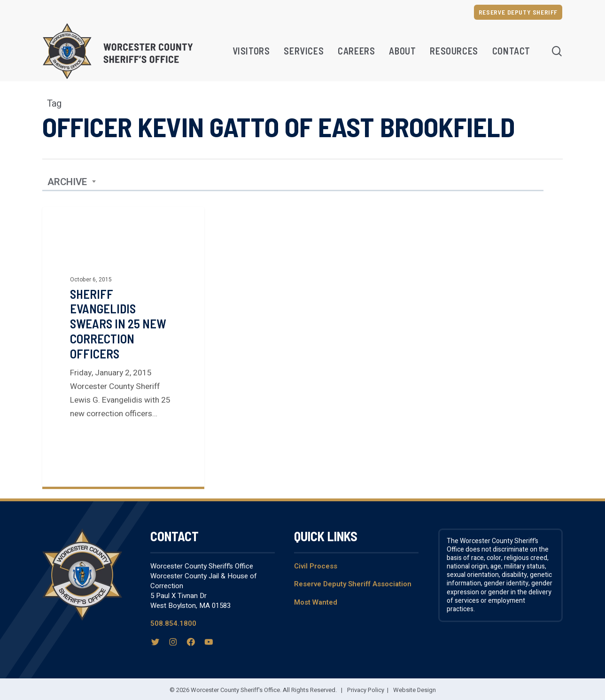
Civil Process (316, 566)
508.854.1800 (173, 623)
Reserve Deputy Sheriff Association (353, 584)
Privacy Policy (366, 690)
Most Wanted (316, 602)
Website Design (415, 690)
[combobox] (72, 182)
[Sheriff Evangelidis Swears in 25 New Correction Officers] (123, 347)
